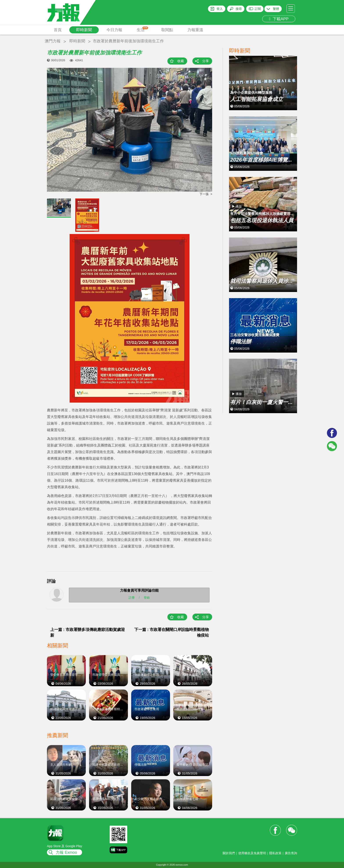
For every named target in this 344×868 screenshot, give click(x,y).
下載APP (279, 19)
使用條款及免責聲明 (252, 853)
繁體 (276, 9)
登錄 (147, 598)
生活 (142, 29)
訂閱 (258, 9)
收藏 (181, 61)
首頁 (58, 30)
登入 (220, 9)
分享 (206, 61)
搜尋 (239, 9)
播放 (239, 206)
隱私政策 (275, 853)
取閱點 (167, 30)
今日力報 (114, 30)
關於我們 (229, 853)
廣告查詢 (291, 853)
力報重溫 (195, 30)
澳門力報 (53, 41)
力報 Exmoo (66, 852)
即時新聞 (84, 30)
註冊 (132, 598)
